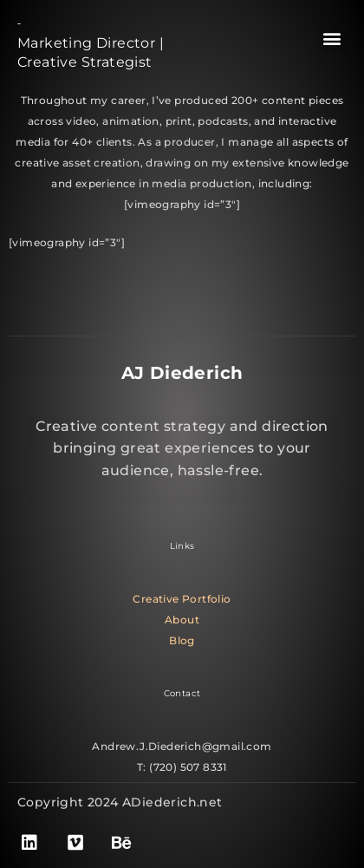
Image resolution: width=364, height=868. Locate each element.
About (182, 620)
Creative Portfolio (182, 599)
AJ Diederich (182, 373)
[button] (332, 39)
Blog (182, 640)
